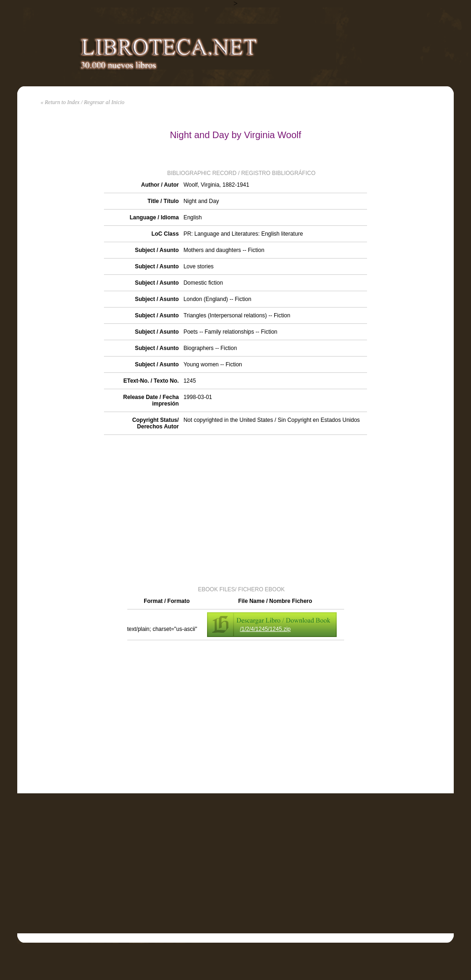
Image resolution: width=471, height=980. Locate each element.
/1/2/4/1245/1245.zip (266, 629)
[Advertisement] (235, 510)
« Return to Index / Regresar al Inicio (83, 102)
